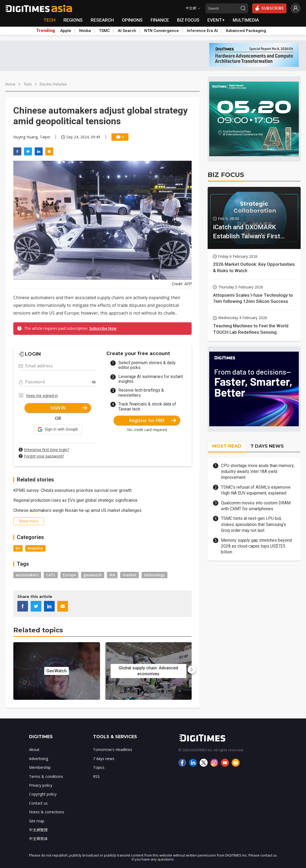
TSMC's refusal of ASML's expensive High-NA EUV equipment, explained (256, 490)
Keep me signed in (42, 395)
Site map (37, 821)
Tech (28, 84)
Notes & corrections (47, 812)
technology (154, 575)
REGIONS (73, 20)
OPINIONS (132, 20)
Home (10, 84)
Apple (66, 31)
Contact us (38, 803)
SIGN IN (69, 408)
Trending (46, 31)
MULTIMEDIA (246, 20)
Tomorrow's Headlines (113, 750)
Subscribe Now (103, 328)
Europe (69, 575)
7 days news (104, 759)
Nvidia (85, 31)
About (34, 750)
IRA (112, 575)
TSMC (104, 31)
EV (18, 548)
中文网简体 (38, 839)
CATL (51, 575)
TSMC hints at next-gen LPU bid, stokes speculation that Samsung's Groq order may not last (253, 524)
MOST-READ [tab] (227, 446)
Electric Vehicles (53, 84)
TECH (49, 20)
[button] (58, 429)
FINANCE (160, 20)
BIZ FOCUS (188, 20)
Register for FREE (153, 420)
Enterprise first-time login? (47, 450)
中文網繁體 (38, 830)
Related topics (38, 630)
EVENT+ (216, 20)
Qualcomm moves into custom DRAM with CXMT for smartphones (256, 506)
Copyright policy (43, 794)
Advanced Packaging (246, 31)
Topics (99, 767)
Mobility (35, 548)
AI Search (127, 31)
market (130, 575)
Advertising (39, 759)
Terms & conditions (46, 776)
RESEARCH (102, 20)
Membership (40, 767)
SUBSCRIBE (269, 8)
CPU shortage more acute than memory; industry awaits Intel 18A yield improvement (258, 472)
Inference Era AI (202, 31)
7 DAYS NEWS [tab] (267, 446)
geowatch (93, 575)
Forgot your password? (44, 456)
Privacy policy (41, 785)
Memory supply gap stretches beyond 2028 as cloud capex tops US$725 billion (256, 546)
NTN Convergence (162, 31)
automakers (27, 575)
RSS (96, 776)
